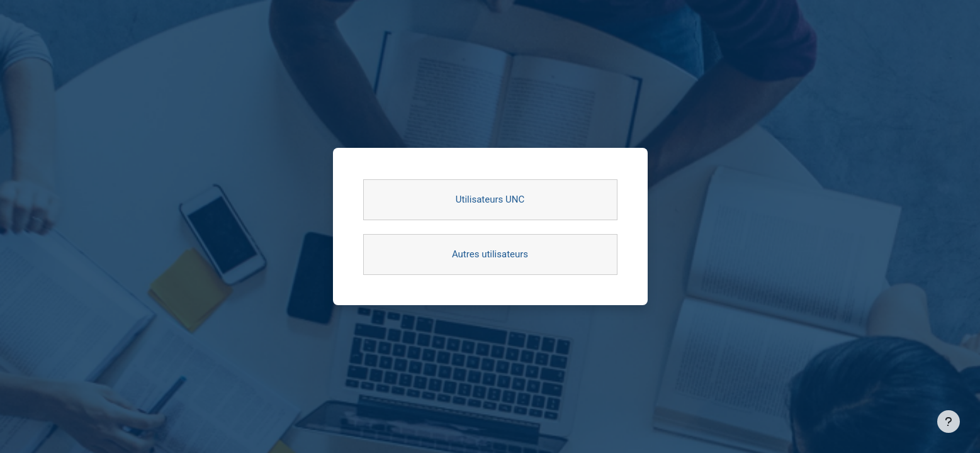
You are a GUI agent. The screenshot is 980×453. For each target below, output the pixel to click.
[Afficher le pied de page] (949, 422)
